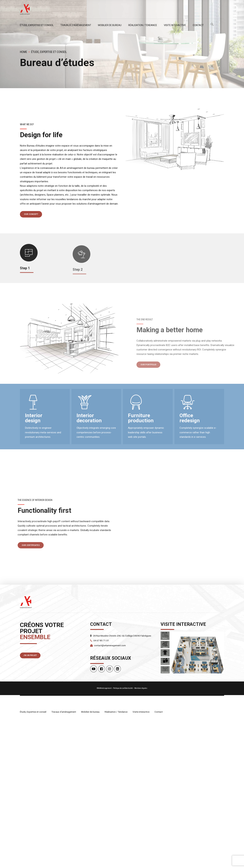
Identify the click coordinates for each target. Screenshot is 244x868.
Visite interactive (175, 25)
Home (23, 52)
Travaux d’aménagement (76, 25)
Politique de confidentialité (123, 837)
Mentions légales (141, 837)
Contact (198, 25)
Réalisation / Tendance (143, 25)
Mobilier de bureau (110, 25)
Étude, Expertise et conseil (37, 25)
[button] (212, 25)
